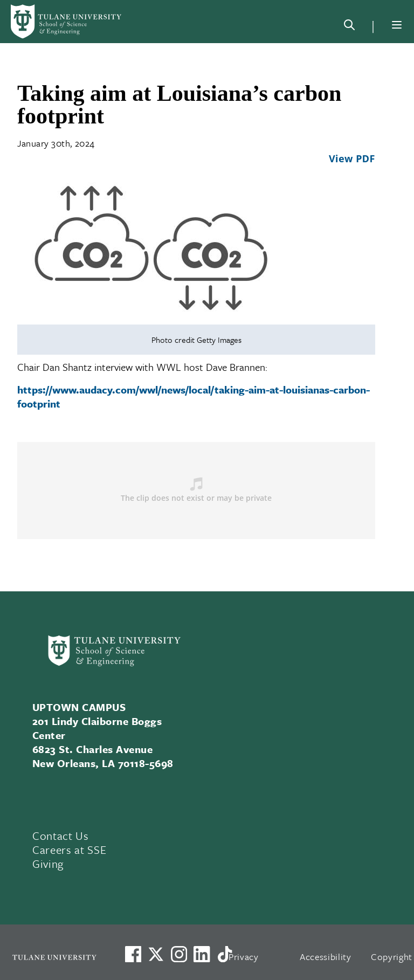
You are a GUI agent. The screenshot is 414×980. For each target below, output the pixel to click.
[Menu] (397, 25)
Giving (48, 864)
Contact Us (61, 836)
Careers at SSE (69, 850)
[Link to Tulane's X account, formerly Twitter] (156, 954)
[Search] (349, 27)
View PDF (352, 158)
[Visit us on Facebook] (133, 954)
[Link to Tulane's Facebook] (179, 954)
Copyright (392, 957)
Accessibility (326, 957)
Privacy (244, 957)
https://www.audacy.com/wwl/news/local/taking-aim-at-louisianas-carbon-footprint (194, 396)
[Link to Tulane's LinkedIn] (202, 954)
